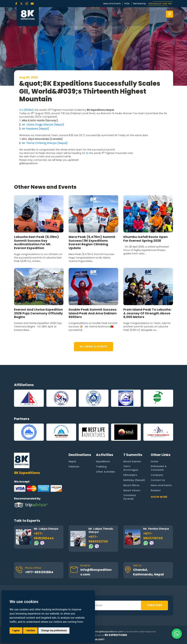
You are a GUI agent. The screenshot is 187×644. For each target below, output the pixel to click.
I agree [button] (16, 630)
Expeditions (103, 445)
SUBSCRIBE (154, 589)
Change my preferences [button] (54, 630)
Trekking (101, 450)
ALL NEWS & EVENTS (93, 347)
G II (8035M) (26, 110)
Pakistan (74, 450)
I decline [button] (30, 630)
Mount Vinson (132, 474)
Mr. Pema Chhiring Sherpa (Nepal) (45, 143)
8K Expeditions (116, 635)
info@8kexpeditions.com (96, 555)
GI (87, 153)
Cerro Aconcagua (131, 451)
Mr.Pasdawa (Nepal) (35, 129)
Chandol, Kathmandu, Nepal (148, 555)
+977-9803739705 (153, 519)
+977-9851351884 (39, 555)
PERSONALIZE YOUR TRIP (160, 4)
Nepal (72, 445)
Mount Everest (132, 445)
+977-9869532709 (98, 522)
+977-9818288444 (44, 519)
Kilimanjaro (130, 458)
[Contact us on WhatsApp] (177, 634)
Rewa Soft (98, 639)
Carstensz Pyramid (130, 480)
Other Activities (105, 455)
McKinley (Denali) (134, 464)
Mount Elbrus (131, 469)
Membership (140, 4)
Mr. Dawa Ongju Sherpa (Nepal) (43, 125)
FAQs (127, 4)
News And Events (112, 4)
